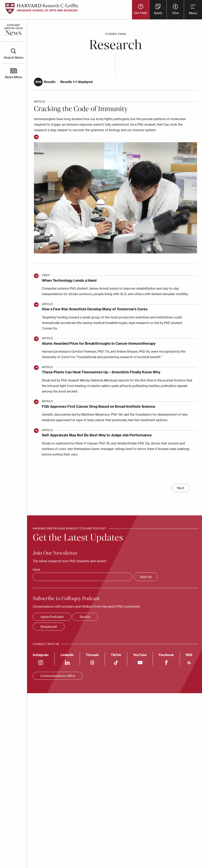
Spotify (85, 617)
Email (37, 570)
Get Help (141, 13)
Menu (193, 13)
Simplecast (49, 627)
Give (175, 13)
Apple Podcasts (52, 617)
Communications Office (58, 676)
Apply (158, 13)
